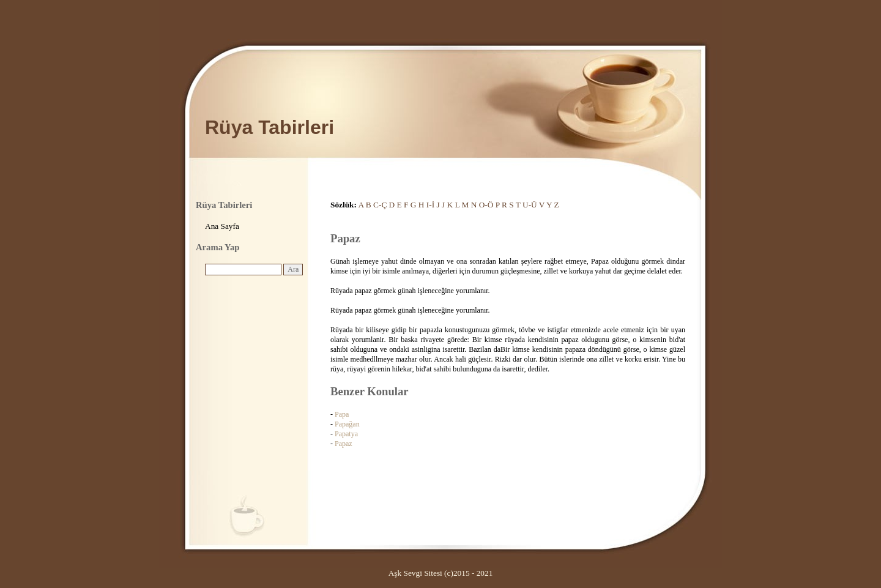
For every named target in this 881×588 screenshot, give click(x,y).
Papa (342, 414)
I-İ (430, 205)
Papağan (347, 424)
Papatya (346, 434)
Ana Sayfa (222, 226)
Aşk (395, 573)
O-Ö (486, 205)
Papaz (344, 444)
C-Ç (380, 205)
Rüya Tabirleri (270, 127)
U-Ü (530, 205)
